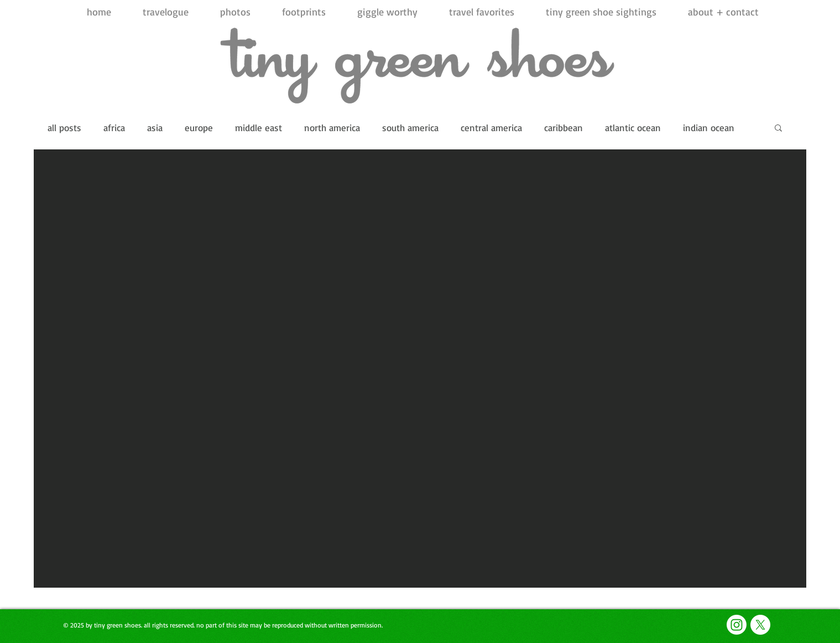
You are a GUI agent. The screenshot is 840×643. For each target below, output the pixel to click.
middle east (259, 128)
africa (114, 128)
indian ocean (709, 128)
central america (491, 128)
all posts (64, 128)
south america (410, 128)
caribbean (564, 128)
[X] (760, 625)
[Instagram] (737, 625)
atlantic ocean (633, 128)
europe (199, 128)
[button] (778, 129)
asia (155, 128)
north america (332, 128)
